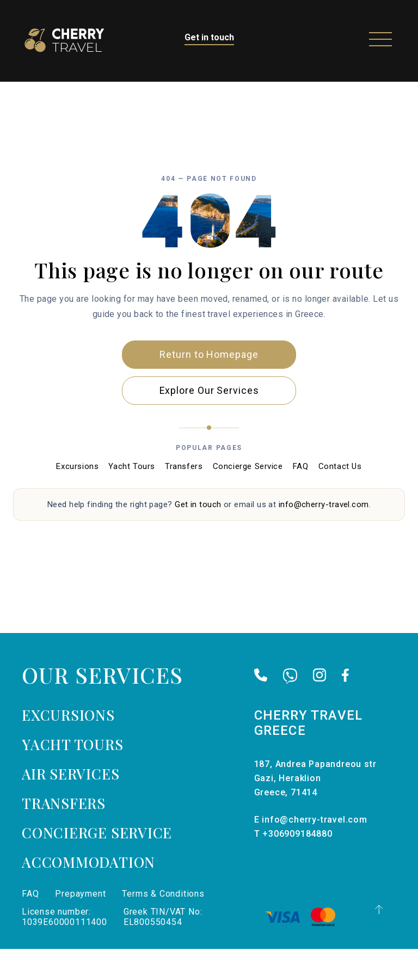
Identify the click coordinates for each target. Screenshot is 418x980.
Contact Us (340, 497)
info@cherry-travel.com (324, 535)
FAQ (301, 497)
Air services (70, 805)
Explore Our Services (209, 421)
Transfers (184, 497)
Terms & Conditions (163, 925)
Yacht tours (73, 775)
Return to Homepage (209, 385)
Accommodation (88, 893)
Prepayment (80, 925)
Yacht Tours (132, 497)
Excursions (77, 497)
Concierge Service (248, 497)
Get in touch (209, 37)
